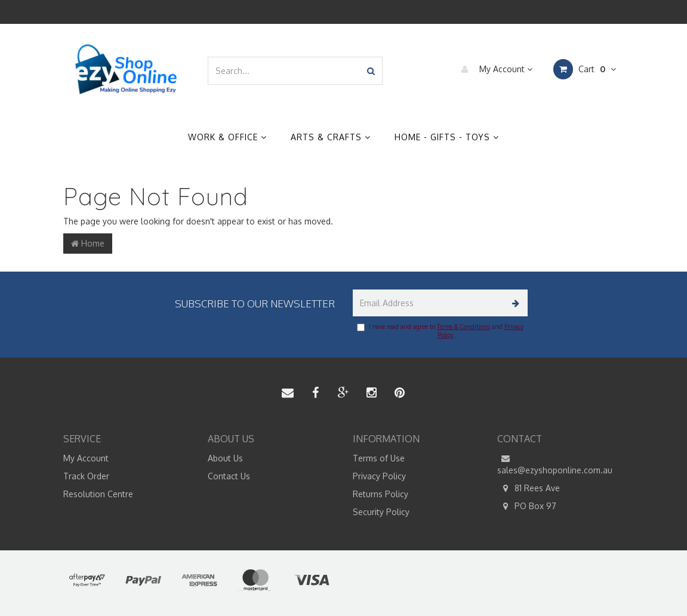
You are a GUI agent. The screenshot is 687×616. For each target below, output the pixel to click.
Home (88, 243)
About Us (225, 458)
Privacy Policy (379, 476)
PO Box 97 (527, 506)
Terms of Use (379, 458)
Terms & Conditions (463, 327)
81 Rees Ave (529, 488)
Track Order (86, 476)
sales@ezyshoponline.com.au (555, 464)
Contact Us (229, 476)
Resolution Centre (98, 494)
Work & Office (227, 137)
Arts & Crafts (331, 137)
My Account (494, 69)
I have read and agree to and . (440, 331)
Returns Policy (381, 494)
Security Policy (381, 512)
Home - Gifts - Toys (447, 137)
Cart (585, 69)
